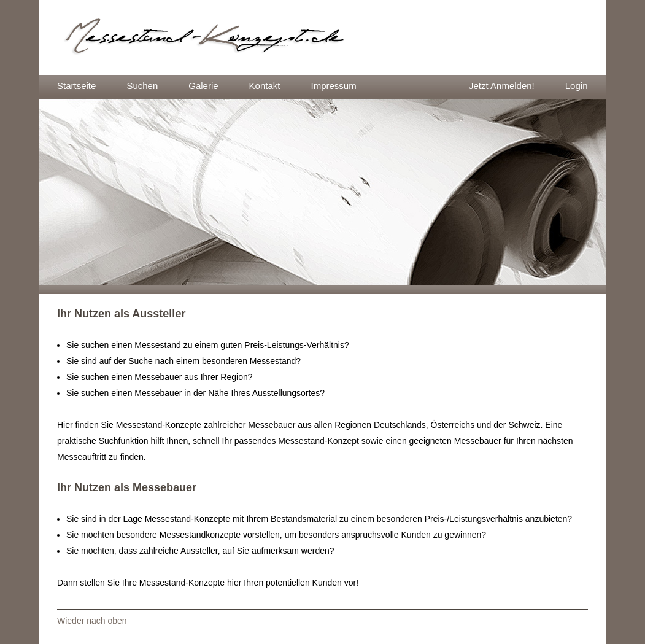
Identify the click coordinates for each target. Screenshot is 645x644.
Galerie (203, 86)
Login (577, 86)
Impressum (333, 86)
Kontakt (265, 86)
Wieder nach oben (92, 621)
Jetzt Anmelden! (502, 86)
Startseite (76, 86)
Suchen (142, 86)
